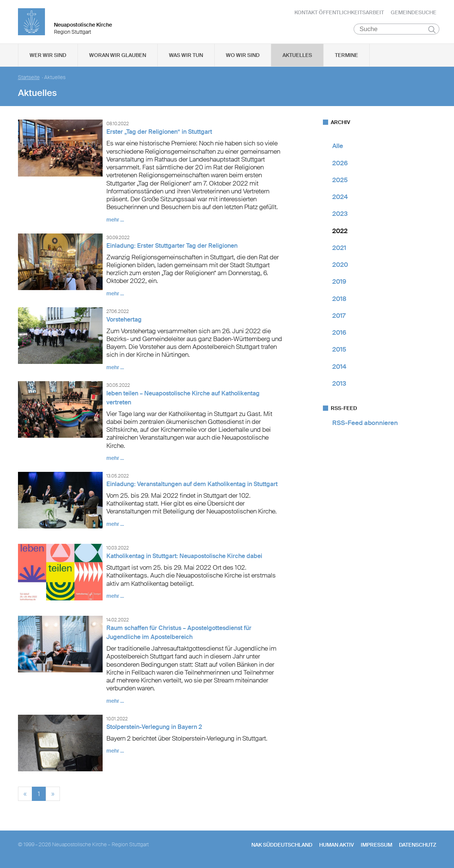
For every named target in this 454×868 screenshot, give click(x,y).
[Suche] (397, 30)
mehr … (115, 221)
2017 (339, 317)
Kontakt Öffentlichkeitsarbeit (339, 13)
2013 (339, 385)
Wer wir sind (48, 57)
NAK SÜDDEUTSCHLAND (282, 846)
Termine (346, 57)
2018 (339, 300)
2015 (339, 351)
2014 (339, 368)
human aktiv (337, 846)
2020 (340, 266)
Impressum (376, 846)
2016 (339, 334)
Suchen (432, 31)
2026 (340, 164)
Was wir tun (186, 57)
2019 (339, 283)
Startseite (29, 79)
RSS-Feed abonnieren (365, 424)
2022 (340, 232)
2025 (340, 181)
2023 (340, 215)
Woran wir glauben (118, 57)
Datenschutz (418, 846)
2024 (340, 198)
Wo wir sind (243, 57)
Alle (338, 147)
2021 (339, 249)
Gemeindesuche (414, 13)
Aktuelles (297, 57)
